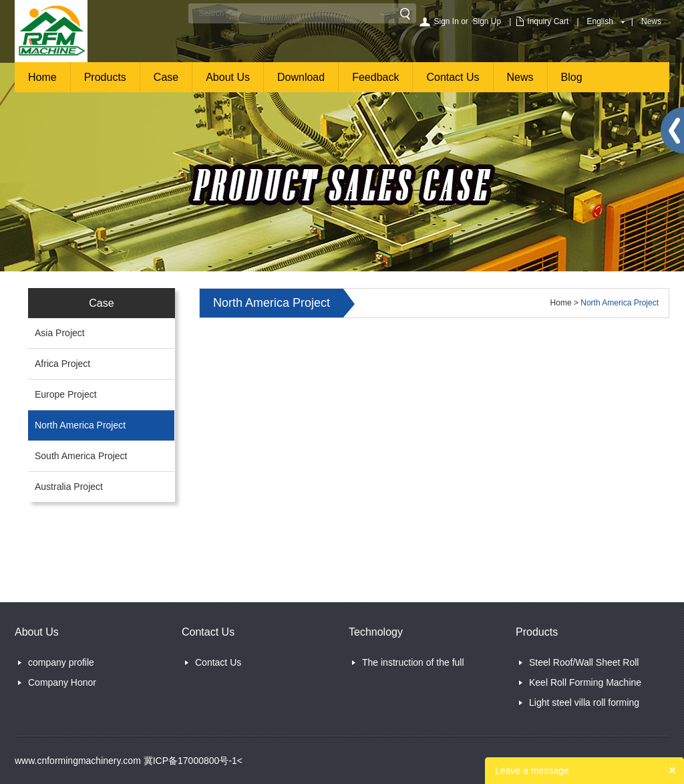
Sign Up (487, 21)
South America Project (81, 456)
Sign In (446, 21)
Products (105, 77)
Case (166, 77)
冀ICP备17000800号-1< (192, 761)
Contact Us (453, 77)
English (600, 21)
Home (42, 77)
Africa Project (62, 364)
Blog (572, 77)
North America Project (80, 425)
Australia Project (69, 487)
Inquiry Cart (548, 21)
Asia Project (60, 333)
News (651, 21)
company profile (61, 662)
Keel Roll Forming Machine (585, 682)
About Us (228, 77)
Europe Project (66, 394)
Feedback (375, 77)
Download (301, 77)
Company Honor (62, 682)
